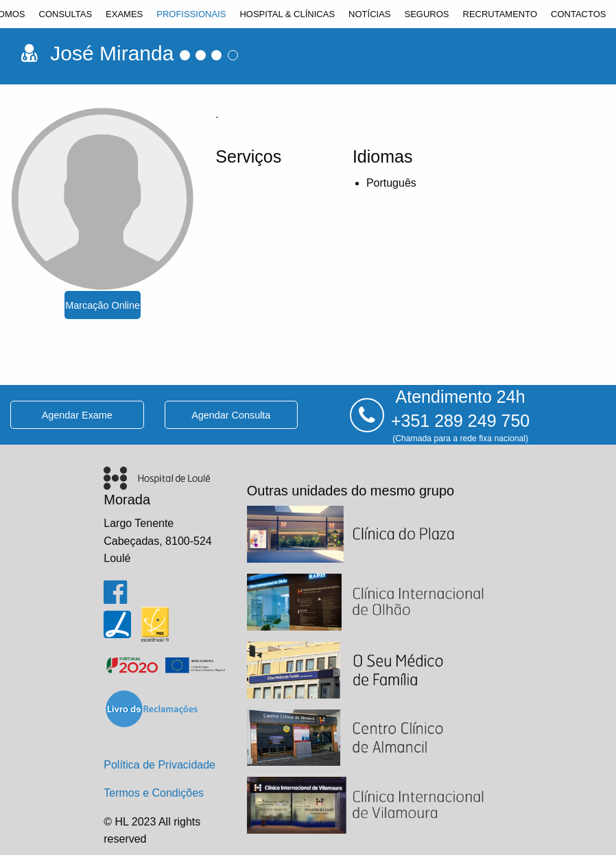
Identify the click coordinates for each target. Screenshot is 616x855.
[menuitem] (66, 14)
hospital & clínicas (287, 14)
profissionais (191, 14)
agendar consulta (231, 415)
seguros (426, 14)
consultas (66, 14)
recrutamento (500, 14)
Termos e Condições (154, 793)
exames (124, 14)
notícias (369, 14)
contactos (578, 14)
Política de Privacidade (159, 765)
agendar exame (77, 415)
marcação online (103, 305)
